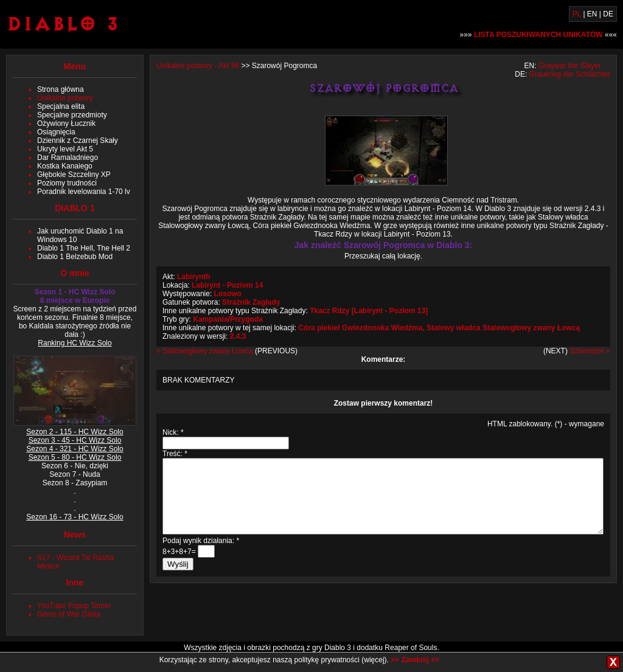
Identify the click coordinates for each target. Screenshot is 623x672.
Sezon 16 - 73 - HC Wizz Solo (75, 517)
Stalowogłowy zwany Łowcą (531, 328)
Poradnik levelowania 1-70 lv (84, 192)
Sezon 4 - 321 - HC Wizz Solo (75, 449)
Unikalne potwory (65, 98)
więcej (374, 660)
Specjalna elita (61, 106)
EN (592, 14)
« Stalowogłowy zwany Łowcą (205, 351)
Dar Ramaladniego (68, 158)
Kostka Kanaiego (65, 166)
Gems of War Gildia (69, 614)
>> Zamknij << (415, 660)
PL (577, 14)
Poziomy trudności (67, 183)
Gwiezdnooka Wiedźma (382, 328)
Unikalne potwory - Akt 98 (198, 66)
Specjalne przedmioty (72, 115)
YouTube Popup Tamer (74, 606)
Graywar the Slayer (570, 66)
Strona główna (61, 89)
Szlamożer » (590, 351)
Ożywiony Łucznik (66, 123)
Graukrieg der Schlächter (570, 74)
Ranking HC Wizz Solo (75, 343)
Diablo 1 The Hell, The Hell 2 (84, 248)
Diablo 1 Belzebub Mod (75, 257)
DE (608, 14)
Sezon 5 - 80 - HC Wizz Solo (75, 457)
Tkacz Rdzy (329, 311)
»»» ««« (538, 35)
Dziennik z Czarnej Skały (78, 140)
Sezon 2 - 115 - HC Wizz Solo (75, 432)
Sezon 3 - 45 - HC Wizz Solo (75, 440)
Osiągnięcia (56, 132)
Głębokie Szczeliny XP (74, 175)
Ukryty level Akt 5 (65, 149)
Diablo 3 (63, 23)
